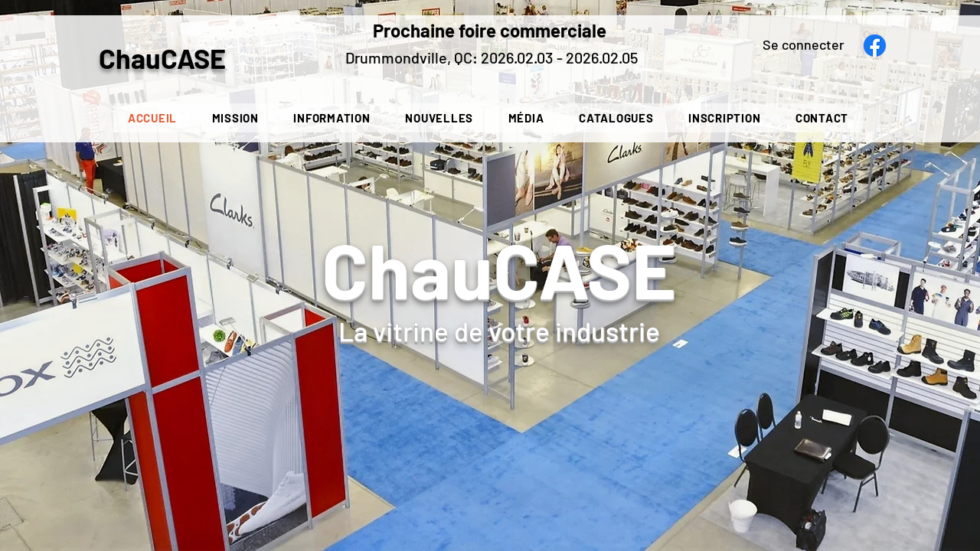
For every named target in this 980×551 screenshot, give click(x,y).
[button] (332, 118)
